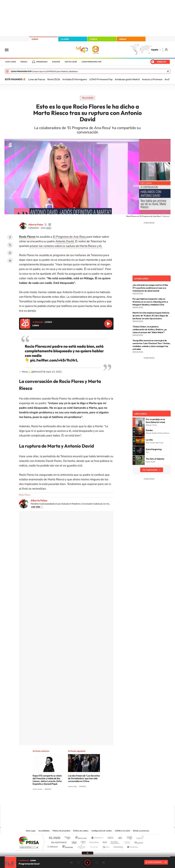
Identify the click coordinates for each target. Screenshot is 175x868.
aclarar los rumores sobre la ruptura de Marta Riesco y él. (66, 246)
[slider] (87, 857)
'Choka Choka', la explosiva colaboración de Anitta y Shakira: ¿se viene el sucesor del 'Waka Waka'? (150, 329)
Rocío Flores (25, 495)
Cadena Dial (105, 842)
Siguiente (104, 863)
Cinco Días (94, 842)
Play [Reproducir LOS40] (87, 863)
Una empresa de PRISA (29, 840)
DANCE (94, 39)
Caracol (139, 838)
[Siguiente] (169, 79)
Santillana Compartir (97, 838)
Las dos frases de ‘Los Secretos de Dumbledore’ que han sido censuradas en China (84, 778)
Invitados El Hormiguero (75, 79)
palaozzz (46, 225)
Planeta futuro (126, 842)
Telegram (10, 261)
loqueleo (118, 846)
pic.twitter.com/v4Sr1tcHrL (54, 360)
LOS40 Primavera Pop (101, 79)
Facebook (10, 237)
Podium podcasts (81, 846)
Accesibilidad (44, 831)
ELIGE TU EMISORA (155, 862)
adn (128, 838)
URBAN (123, 39)
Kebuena (136, 842)
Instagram (70, 800)
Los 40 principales (68, 838)
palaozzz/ (50, 225)
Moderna (67, 846)
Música (24, 62)
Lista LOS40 (11, 62)
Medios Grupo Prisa (29, 847)
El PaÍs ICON (94, 846)
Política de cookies (81, 831)
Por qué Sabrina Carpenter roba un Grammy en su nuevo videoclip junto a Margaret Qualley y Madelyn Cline (150, 302)
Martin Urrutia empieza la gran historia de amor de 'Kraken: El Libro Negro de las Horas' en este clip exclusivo (151, 316)
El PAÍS (55, 838)
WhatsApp (10, 253)
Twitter (10, 245)
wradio (83, 842)
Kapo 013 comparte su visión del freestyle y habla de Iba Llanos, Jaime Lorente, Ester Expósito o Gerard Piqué (47, 780)
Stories (105, 800)
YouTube (82, 800)
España (155, 50)
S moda (106, 846)
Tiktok (76, 800)
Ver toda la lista (150, 470)
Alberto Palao (36, 225)
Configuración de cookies (102, 831)
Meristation (132, 846)
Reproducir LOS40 (108, 324)
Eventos (56, 62)
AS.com (119, 838)
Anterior (71, 863)
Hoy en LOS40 (71, 62)
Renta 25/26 (54, 79)
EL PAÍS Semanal (115, 842)
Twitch (99, 800)
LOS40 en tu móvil (122, 831)
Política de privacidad (61, 831)
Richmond (53, 846)
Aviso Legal (31, 831)
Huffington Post (58, 842)
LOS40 (35, 39)
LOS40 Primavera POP (91, 62)
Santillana (82, 838)
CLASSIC (65, 39)
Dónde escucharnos (141, 831)
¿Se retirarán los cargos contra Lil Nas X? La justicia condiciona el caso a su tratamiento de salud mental (150, 288)
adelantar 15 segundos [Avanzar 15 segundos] (97, 863)
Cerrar (168, 71)
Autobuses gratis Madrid (127, 79)
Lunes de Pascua (37, 79)
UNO (74, 842)
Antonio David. (65, 241)
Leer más (36, 507)
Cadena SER (110, 838)
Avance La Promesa (152, 79)
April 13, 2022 (54, 372)
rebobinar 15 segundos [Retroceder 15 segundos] (78, 863)
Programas (42, 62)
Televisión (87, 98)
